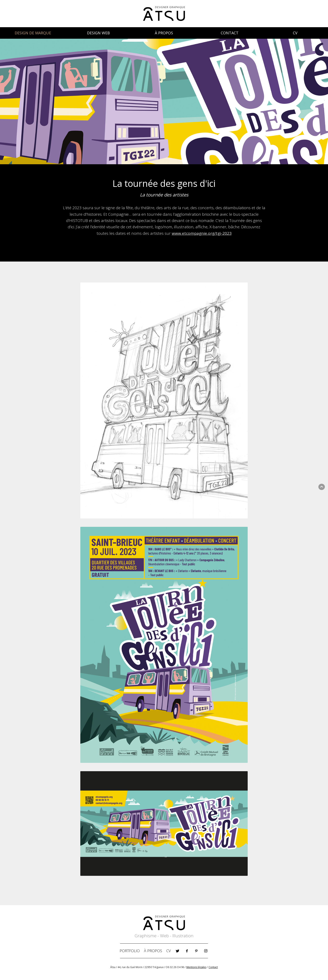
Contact (213, 967)
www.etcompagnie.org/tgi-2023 (202, 233)
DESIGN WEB (98, 33)
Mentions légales (196, 967)
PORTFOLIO (130, 951)
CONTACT (230, 33)
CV (295, 33)
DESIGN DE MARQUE (33, 33)
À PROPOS (164, 33)
